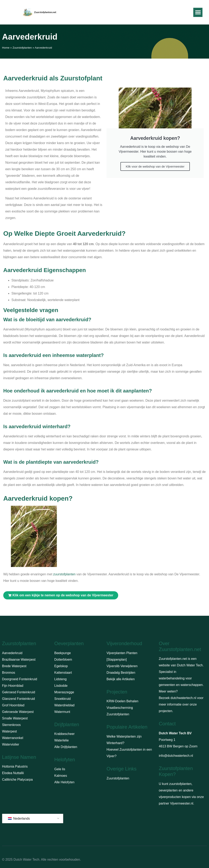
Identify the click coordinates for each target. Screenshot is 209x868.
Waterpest (9, 731)
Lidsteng (61, 679)
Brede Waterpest (14, 666)
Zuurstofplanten (22, 48)
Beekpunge (63, 653)
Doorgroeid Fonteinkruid (20, 679)
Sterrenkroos (11, 725)
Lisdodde (61, 686)
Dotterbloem (63, 660)
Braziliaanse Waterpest (19, 660)
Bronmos (9, 673)
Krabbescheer (64, 734)
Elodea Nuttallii (13, 773)
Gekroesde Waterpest (18, 712)
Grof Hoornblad (13, 705)
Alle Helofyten (64, 782)
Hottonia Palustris (15, 766)
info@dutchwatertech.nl (176, 756)
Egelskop (61, 666)
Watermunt (62, 712)
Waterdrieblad (64, 705)
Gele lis (60, 769)
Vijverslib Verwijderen (122, 666)
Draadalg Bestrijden (121, 673)
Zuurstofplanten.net (173, 659)
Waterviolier (11, 744)
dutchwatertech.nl (183, 698)
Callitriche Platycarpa (17, 780)
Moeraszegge (64, 692)
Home (6, 48)
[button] (198, 12)
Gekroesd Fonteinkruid (19, 692)
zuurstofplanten (64, 574)
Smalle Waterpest (15, 718)
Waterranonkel (13, 738)
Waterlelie (62, 740)
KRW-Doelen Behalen (122, 701)
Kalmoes (61, 776)
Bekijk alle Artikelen (121, 679)
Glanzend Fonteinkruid (18, 699)
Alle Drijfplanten (66, 747)
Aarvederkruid (12, 653)
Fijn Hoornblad (13, 686)
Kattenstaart (63, 673)
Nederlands (19, 819)
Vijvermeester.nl (182, 803)
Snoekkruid (62, 699)
